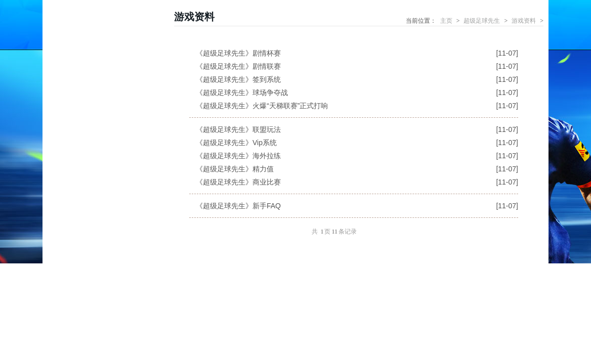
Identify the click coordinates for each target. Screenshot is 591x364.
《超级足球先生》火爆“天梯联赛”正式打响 (262, 106)
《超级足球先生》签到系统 (238, 79)
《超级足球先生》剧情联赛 (238, 66)
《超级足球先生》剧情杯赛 (238, 53)
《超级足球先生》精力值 (235, 169)
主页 (446, 21)
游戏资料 (524, 21)
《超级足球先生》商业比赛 (238, 182)
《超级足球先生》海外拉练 (238, 156)
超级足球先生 (482, 21)
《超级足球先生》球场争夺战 (242, 93)
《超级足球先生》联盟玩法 (238, 129)
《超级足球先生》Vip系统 (236, 143)
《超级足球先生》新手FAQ (238, 206)
